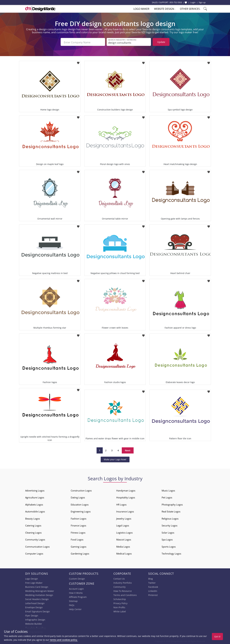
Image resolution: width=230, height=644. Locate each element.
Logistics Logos (124, 532)
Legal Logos (123, 525)
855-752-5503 (176, 2)
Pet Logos (167, 497)
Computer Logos (34, 553)
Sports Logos (169, 546)
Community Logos (35, 539)
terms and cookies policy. (64, 640)
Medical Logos (124, 553)
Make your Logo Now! (115, 458)
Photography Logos (172, 504)
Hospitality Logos (126, 497)
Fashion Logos (79, 518)
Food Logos (77, 539)
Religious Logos (170, 518)
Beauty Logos (33, 518)
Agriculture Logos (35, 497)
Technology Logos (171, 553)
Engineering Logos (81, 511)
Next (128, 449)
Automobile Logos (35, 511)
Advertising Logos (35, 490)
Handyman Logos (126, 490)
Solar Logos (168, 532)
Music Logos (168, 490)
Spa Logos (167, 539)
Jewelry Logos (124, 518)
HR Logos (121, 504)
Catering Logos (33, 525)
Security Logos (170, 525)
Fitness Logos (78, 532)
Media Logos (123, 546)
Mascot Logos (124, 539)
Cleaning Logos (33, 532)
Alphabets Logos (34, 504)
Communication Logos (37, 546)
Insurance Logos (125, 511)
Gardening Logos (80, 553)
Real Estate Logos (171, 511)
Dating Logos (78, 497)
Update (161, 42)
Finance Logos (78, 525)
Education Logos (80, 504)
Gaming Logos (79, 546)
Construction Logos (81, 490)
